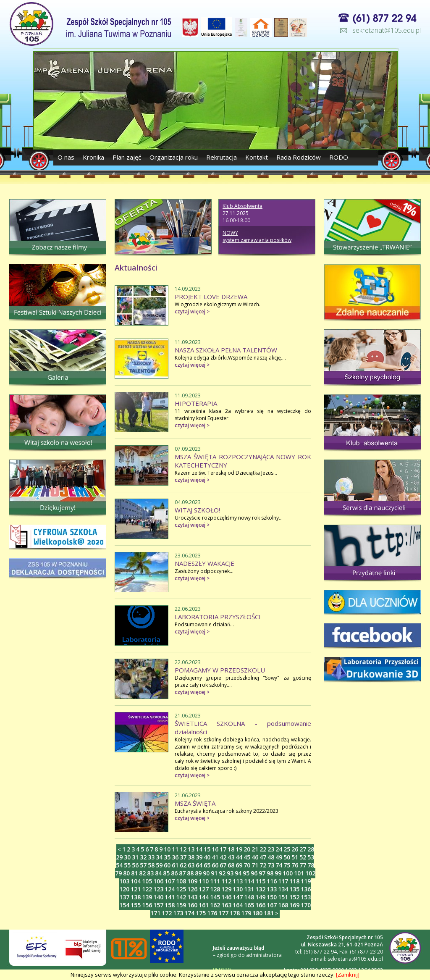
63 (191, 865)
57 (143, 865)
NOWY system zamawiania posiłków (257, 236)
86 (174, 873)
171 (155, 913)
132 (260, 889)
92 (222, 873)
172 (167, 913)
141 (170, 897)
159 (181, 905)
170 (306, 905)
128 (215, 889)
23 (271, 849)
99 (278, 873)
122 (147, 889)
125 (181, 889)
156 (147, 905)
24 (279, 849)
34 (159, 857)
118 (294, 881)
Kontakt (257, 157)
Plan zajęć (127, 157)
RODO (339, 157)
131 (249, 889)
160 (192, 905)
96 (254, 873)
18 (231, 849)
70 (247, 865)
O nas (67, 157)
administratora (264, 955)
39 (199, 857)
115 (260, 881)
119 (306, 881)
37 (183, 857)
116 (272, 881)
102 (310, 873)
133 (272, 889)
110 (204, 881)
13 (191, 849)
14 (199, 849)
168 (283, 905)
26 (295, 849)
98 (270, 873)
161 (204, 905)
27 (303, 849)
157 (158, 905)
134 (283, 889)
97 (262, 873)
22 (263, 849)
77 (303, 865)
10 (167, 849)
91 (214, 873)
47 (263, 857)
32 (143, 857)
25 (287, 849)
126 (192, 889)
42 (223, 857)
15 (207, 849)
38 (191, 857)
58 (151, 865)
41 (215, 857)
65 (207, 865)
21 (255, 849)
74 (279, 865)
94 (238, 873)
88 (190, 873)
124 (170, 889)
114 (249, 881)
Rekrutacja (222, 157)
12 (183, 849)
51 (295, 857)
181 (269, 913)
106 (158, 881)
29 (119, 857)
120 (124, 889)
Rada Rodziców (299, 157)
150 (272, 897)
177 (223, 913)
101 (299, 873)
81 (134, 873)
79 (118, 873)
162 (215, 905)
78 (311, 865)
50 (287, 857)
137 (124, 897)
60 (167, 865)
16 (215, 849)
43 (231, 857)
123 (158, 889)
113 (238, 881)
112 (226, 881)
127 (204, 889)
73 (271, 865)
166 (260, 905)
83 (150, 873)
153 (306, 897)
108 (181, 881)
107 (170, 881)
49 (279, 857)
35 (167, 857)
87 (182, 873)
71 (255, 865)
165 (249, 905)
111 (215, 881)
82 (142, 873)
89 (198, 873)
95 (246, 873)
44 (239, 857)
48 (271, 857)
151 (283, 897)
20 (247, 849)
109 (192, 881)
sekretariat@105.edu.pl (387, 30)
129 (226, 889)
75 (287, 865)
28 (311, 849)
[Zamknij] (348, 975)
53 (311, 857)
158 (170, 905)
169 (294, 905)
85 (166, 873)
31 (135, 857)
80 (126, 873)
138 (136, 897)
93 (230, 873)
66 (215, 865)
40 (207, 857)
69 (239, 865)
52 (303, 857)
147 (238, 897)
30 (127, 857)
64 (199, 865)
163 (226, 905)
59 (159, 865)
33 (151, 857)
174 (189, 913)
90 (206, 873)
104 (136, 881)
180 (257, 913)
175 (201, 913)
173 (178, 913)
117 (283, 881)
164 (238, 905)
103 (124, 881)
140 (158, 897)
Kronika (93, 157)
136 (306, 889)
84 (158, 873)
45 (247, 857)
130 (238, 889)
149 (260, 897)
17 (223, 849)
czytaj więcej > (192, 311)
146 (226, 897)
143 (192, 897)
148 (249, 897)
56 (135, 865)
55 (127, 865)
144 (204, 897)
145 (215, 897)
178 (235, 913)
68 (231, 865)
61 (175, 865)
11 (175, 849)
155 (136, 905)
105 (147, 881)
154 (124, 905)
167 (272, 905)
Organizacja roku (174, 157)
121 (136, 889)
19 (239, 849)
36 (175, 857)
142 (181, 897)
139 (147, 897)
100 (288, 873)
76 (295, 865)
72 (263, 865)
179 (246, 913)
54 (119, 865)
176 (212, 913)
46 (255, 857)
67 (223, 865)
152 (294, 897)
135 (294, 889)
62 (183, 865)
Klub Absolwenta (243, 206)
